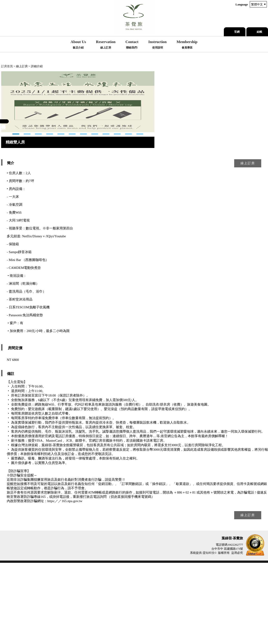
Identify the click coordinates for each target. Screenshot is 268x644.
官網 (237, 32)
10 (117, 215)
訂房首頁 (7, 66)
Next (5, 142)
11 (128, 215)
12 (140, 215)
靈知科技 (208, 634)
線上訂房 (248, 244)
